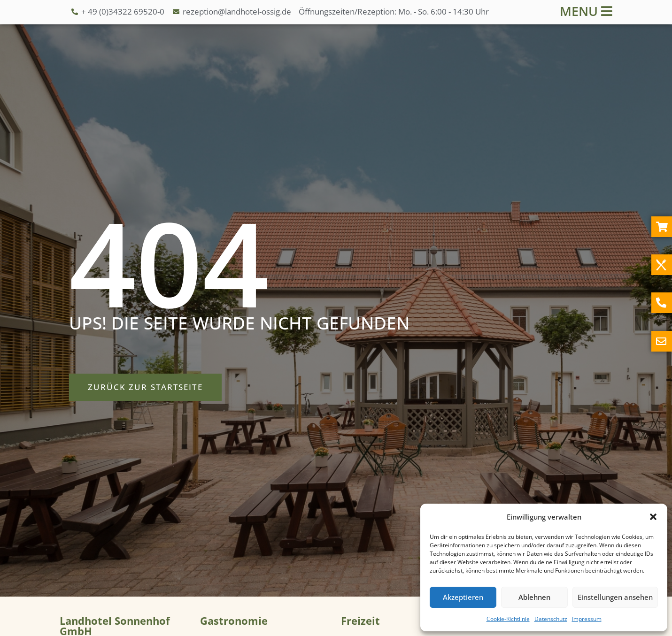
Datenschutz (551, 619)
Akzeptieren (463, 597)
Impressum (587, 619)
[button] (653, 517)
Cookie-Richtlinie (508, 619)
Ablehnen (534, 597)
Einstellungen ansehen (615, 597)
